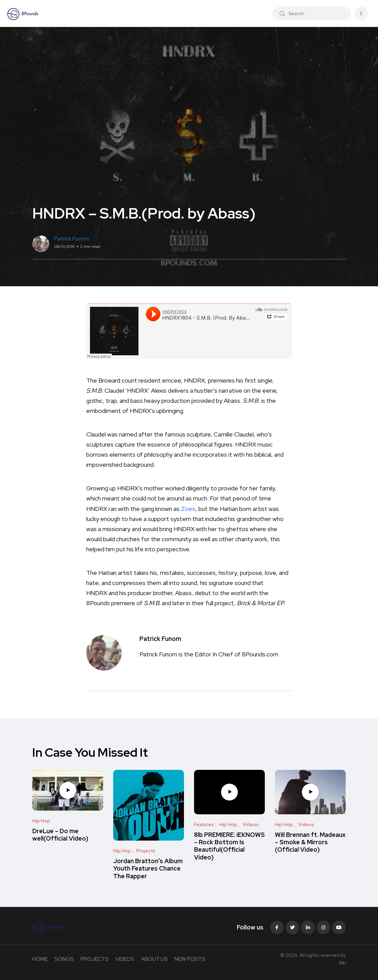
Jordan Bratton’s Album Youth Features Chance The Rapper (148, 869)
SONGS (64, 959)
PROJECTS (94, 959)
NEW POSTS (190, 959)
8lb (342, 963)
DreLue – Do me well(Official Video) (60, 835)
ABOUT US (154, 959)
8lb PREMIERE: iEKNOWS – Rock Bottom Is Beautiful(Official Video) (229, 846)
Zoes (188, 509)
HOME (40, 959)
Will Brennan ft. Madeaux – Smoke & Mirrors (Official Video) (310, 842)
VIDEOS (125, 959)
